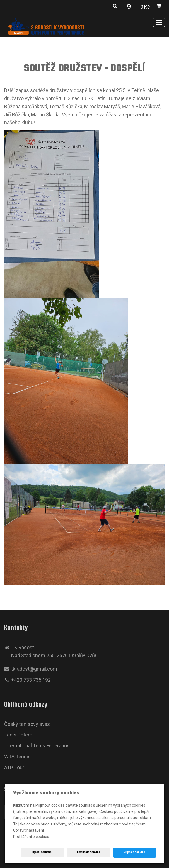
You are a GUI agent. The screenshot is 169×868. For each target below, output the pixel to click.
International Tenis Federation (37, 746)
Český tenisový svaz (27, 724)
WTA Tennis (17, 756)
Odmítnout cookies (89, 853)
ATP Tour (14, 767)
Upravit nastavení (42, 853)
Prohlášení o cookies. (32, 837)
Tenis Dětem (18, 735)
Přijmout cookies (134, 853)
